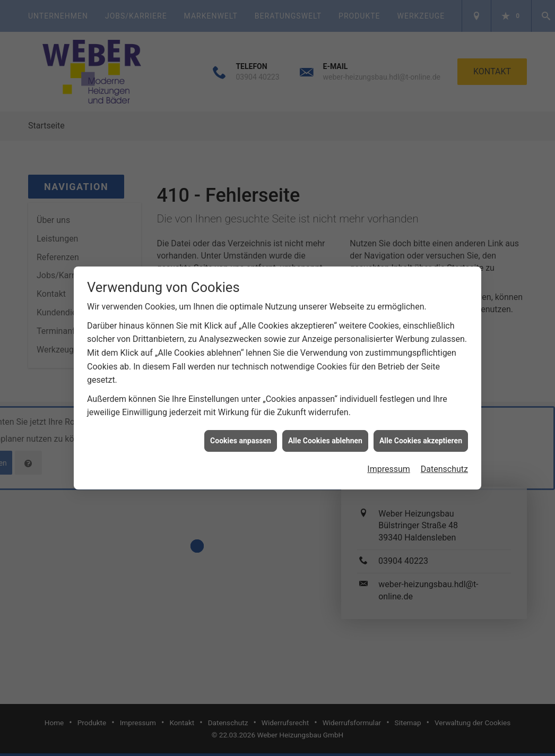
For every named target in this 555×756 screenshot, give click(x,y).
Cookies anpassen (241, 436)
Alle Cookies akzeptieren (421, 436)
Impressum (389, 464)
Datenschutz (444, 464)
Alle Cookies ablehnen (325, 436)
